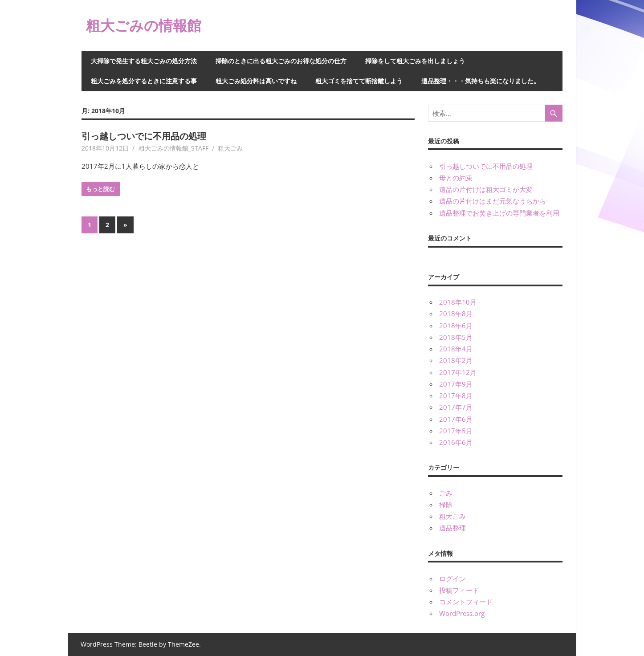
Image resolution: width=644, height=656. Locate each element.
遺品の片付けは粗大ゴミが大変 (486, 189)
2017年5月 (456, 431)
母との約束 (456, 178)
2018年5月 (456, 337)
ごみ (446, 493)
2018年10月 (458, 302)
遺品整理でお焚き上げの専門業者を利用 (499, 213)
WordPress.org (462, 613)
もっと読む (100, 189)
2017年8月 (456, 395)
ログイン (452, 579)
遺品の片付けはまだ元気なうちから (493, 201)
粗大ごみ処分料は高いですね (256, 81)
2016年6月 (456, 442)
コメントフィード (466, 602)
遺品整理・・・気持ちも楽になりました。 (481, 81)
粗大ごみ (230, 148)
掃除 (446, 505)
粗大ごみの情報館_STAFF (173, 148)
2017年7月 (456, 407)
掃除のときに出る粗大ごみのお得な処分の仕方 (281, 61)
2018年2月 (456, 360)
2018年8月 (456, 314)
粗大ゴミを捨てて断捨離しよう (359, 81)
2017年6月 (456, 419)
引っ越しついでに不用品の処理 (144, 136)
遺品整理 (452, 528)
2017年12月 (458, 372)
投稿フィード (459, 590)
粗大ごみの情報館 (144, 25)
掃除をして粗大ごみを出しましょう (415, 61)
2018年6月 (456, 326)
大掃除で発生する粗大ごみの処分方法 (144, 61)
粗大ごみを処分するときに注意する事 (144, 81)
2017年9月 (456, 384)
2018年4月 (456, 349)
